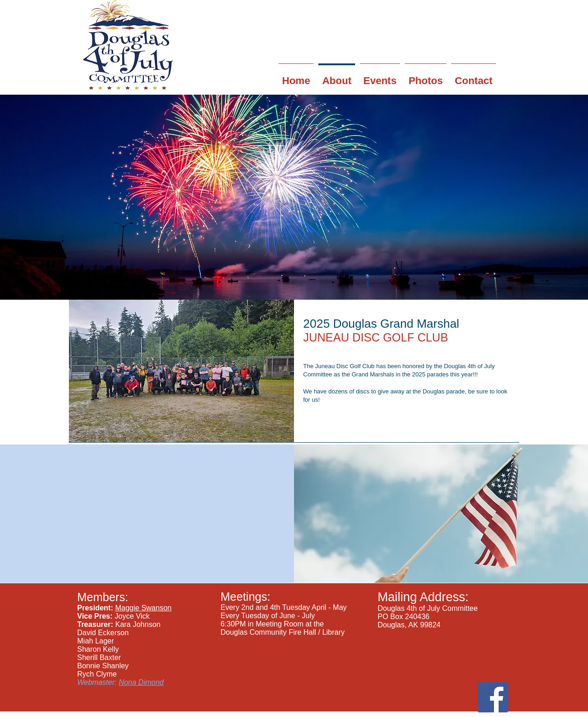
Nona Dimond (141, 682)
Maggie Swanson (144, 608)
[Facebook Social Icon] (493, 697)
